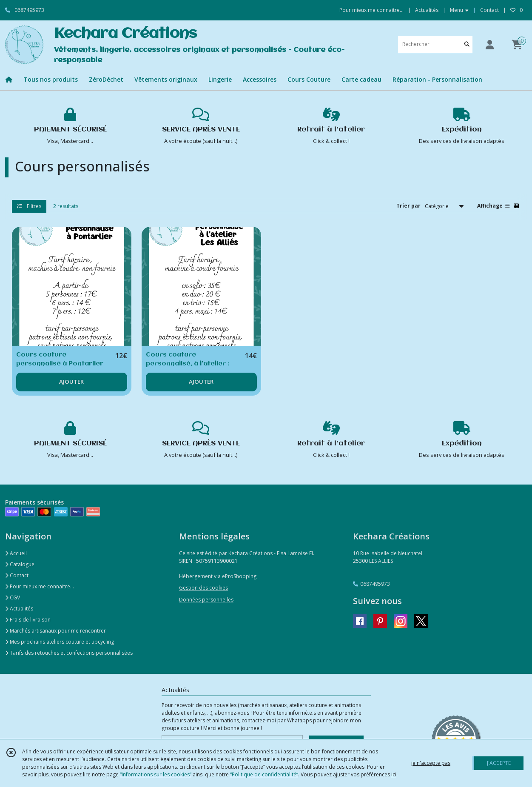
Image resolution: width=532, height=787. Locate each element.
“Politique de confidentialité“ (264, 774)
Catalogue (20, 564)
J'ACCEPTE (499, 763)
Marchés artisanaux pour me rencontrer (55, 631)
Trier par (408, 206)
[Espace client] (489, 44)
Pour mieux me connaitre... (40, 586)
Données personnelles (206, 600)
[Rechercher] (467, 44)
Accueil (16, 553)
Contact (489, 10)
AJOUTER (71, 382)
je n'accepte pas (431, 763)
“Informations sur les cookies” (156, 774)
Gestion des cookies (203, 588)
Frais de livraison (28, 620)
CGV (13, 597)
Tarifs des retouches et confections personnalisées (69, 653)
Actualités (19, 609)
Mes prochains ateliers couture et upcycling (60, 642)
